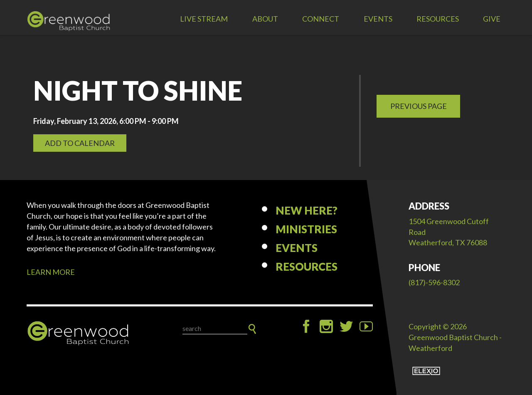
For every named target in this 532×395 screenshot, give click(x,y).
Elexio (426, 371)
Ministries (306, 229)
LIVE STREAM (204, 19)
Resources (438, 19)
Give (492, 19)
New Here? (307, 210)
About (265, 19)
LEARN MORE (51, 272)
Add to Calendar (80, 143)
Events (378, 19)
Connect (321, 19)
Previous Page (419, 106)
